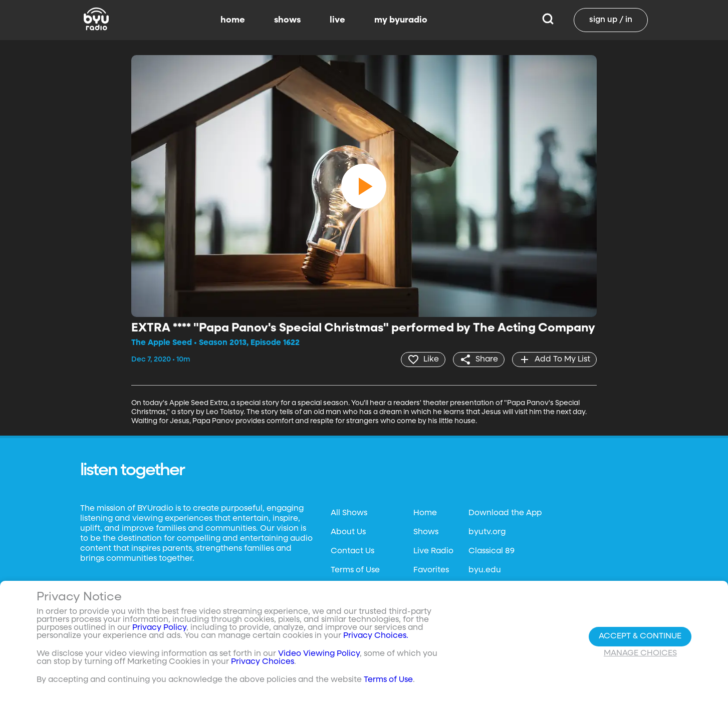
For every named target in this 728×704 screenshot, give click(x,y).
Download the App (505, 513)
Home (425, 513)
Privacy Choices (263, 662)
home (233, 20)
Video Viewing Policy (319, 654)
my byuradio (401, 20)
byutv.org (487, 532)
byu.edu (485, 570)
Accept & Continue (640, 636)
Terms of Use (355, 570)
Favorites (431, 570)
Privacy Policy (159, 628)
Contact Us (352, 551)
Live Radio (433, 551)
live (337, 20)
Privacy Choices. (376, 636)
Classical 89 (492, 551)
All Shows (349, 513)
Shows (426, 532)
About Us (348, 532)
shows (287, 20)
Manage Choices (640, 653)
